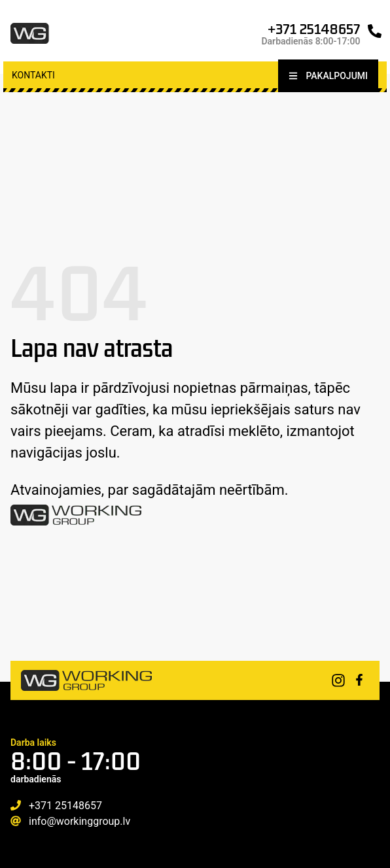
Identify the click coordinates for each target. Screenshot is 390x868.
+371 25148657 (314, 29)
